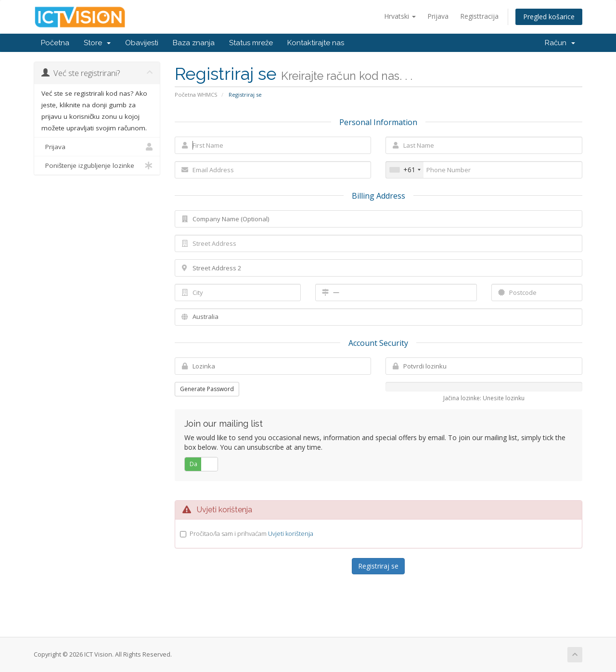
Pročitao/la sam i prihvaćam (251, 533)
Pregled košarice (549, 17)
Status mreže (251, 43)
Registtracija (479, 16)
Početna (55, 43)
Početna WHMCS (196, 95)
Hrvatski (400, 16)
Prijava (438, 16)
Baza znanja (194, 43)
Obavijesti (142, 43)
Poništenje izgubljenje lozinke (97, 165)
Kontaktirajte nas (316, 43)
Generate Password (207, 389)
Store (97, 43)
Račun (560, 43)
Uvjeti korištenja (291, 533)
